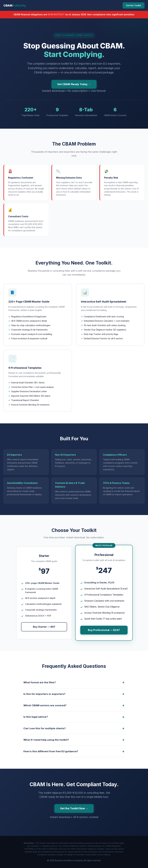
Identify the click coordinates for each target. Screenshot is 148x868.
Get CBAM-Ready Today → (74, 84)
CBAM (15, 5)
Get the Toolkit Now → (74, 808)
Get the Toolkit (134, 5)
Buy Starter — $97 (44, 627)
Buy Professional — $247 (104, 630)
